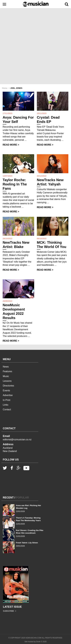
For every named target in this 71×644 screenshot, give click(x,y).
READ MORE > (11, 145)
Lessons (7, 381)
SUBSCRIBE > (10, 611)
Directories (8, 386)
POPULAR (22, 498)
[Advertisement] (35, 47)
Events (6, 391)
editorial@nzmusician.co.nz (17, 440)
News (6, 367)
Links (6, 405)
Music (6, 376)
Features (7, 371)
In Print (7, 400)
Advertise (8, 395)
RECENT (8, 498)
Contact (7, 409)
